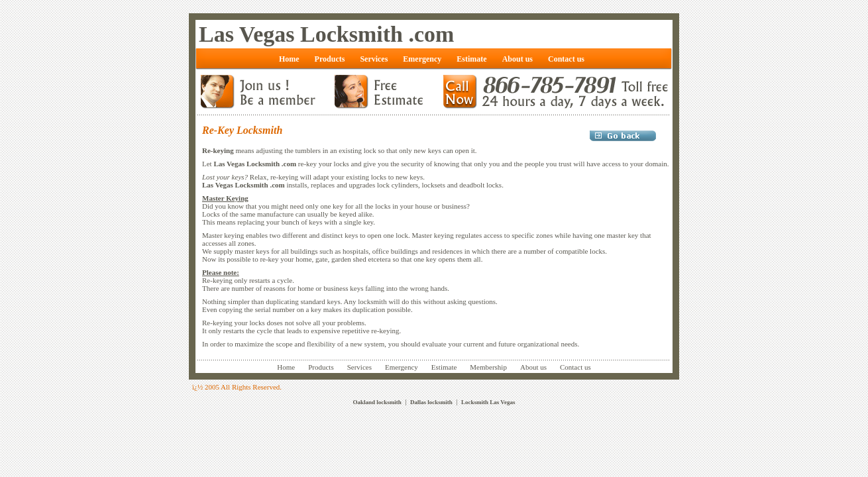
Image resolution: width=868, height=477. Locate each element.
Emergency (402, 367)
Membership (488, 367)
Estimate (444, 367)
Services (359, 367)
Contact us (575, 367)
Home (286, 367)
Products (321, 367)
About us (533, 367)
